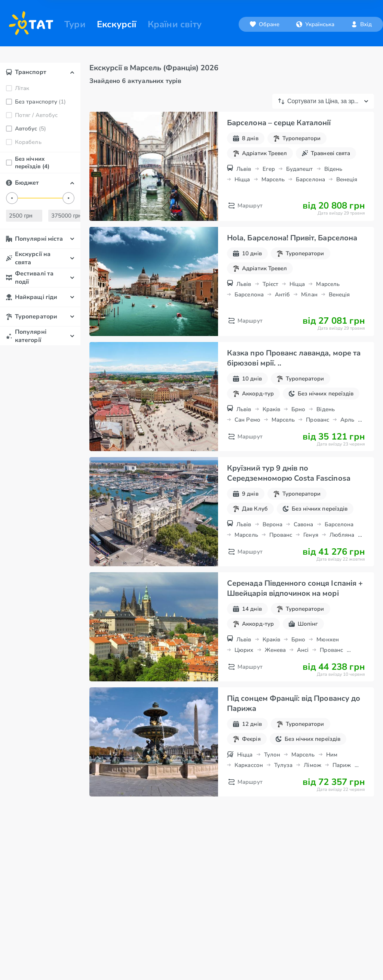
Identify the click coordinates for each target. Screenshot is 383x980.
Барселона (310, 199)
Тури (75, 24)
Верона (272, 544)
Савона (303, 544)
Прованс (318, 439)
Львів (244, 188)
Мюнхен (327, 659)
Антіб (282, 314)
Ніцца (242, 199)
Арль (347, 439)
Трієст (270, 303)
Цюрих (244, 669)
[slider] (12, 218)
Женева (275, 669)
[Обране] (256, 24)
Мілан (309, 314)
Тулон (272, 774)
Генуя (311, 554)
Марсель (273, 199)
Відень (333, 188)
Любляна (342, 554)
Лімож (312, 785)
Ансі (303, 669)
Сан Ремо (247, 439)
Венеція (347, 199)
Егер (269, 188)
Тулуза (283, 785)
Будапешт (300, 188)
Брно (298, 429)
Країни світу (175, 24)
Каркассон (249, 785)
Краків (271, 429)
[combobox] (306, 24)
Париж (342, 785)
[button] (306, 24)
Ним (332, 774)
